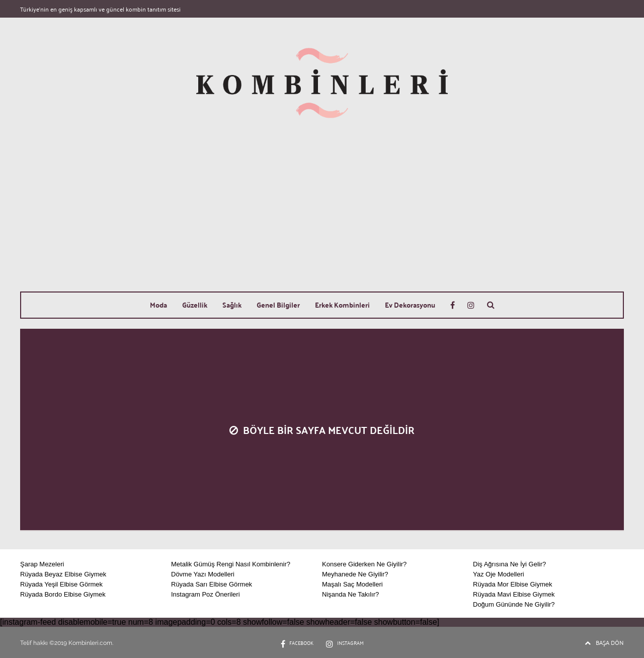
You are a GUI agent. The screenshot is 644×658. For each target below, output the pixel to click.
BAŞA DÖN (604, 642)
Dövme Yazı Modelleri (203, 574)
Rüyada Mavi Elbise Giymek (514, 594)
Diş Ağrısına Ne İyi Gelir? (509, 564)
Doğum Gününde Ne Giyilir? (514, 604)
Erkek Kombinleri (342, 305)
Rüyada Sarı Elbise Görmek (212, 584)
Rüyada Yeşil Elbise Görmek (61, 584)
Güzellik (195, 305)
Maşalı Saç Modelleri (352, 584)
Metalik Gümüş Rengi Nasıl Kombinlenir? (231, 564)
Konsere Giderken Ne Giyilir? (364, 564)
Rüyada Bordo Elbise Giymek (63, 594)
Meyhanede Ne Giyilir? (355, 574)
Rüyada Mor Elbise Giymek (513, 584)
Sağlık (232, 305)
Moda (158, 305)
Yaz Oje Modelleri (499, 574)
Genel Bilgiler (278, 305)
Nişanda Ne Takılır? (350, 594)
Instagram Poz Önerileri (206, 594)
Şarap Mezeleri (42, 564)
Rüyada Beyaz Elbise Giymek (63, 574)
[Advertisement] (322, 216)
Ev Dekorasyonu (410, 305)
